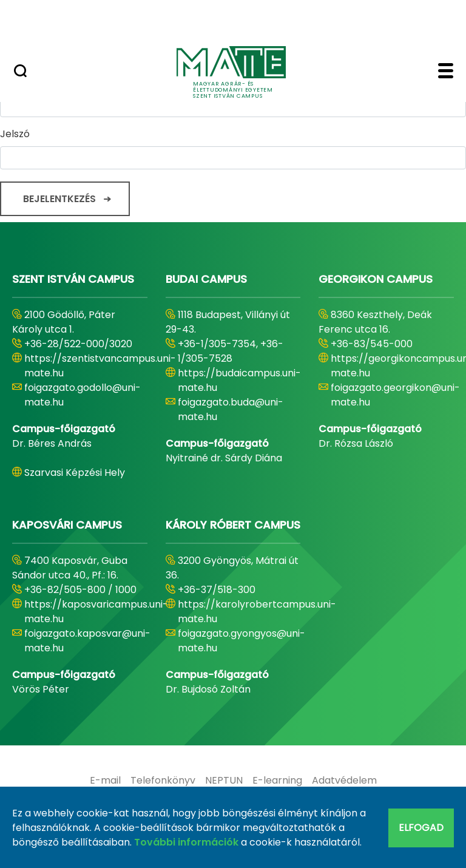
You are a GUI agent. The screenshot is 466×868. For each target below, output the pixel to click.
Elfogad (421, 828)
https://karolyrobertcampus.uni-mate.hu (257, 612)
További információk (186, 842)
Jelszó (15, 134)
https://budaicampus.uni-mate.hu (239, 380)
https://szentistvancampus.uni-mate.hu (100, 366)
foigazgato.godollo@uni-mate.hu (83, 395)
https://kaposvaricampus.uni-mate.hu (96, 612)
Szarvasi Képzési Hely (75, 473)
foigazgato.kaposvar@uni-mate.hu (87, 641)
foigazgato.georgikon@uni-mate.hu (395, 395)
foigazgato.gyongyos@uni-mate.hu (241, 641)
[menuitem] (105, 781)
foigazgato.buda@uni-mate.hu (231, 409)
